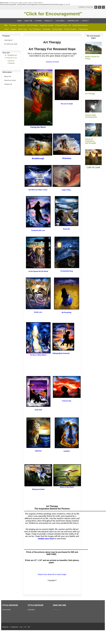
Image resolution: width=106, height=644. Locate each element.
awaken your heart (46, 539)
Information (31, 610)
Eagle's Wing (66, 190)
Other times (23, 29)
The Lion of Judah (67, 104)
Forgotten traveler (47, 25)
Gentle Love (38, 312)
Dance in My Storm (67, 487)
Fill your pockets (70, 29)
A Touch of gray (61, 25)
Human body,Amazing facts (91, 116)
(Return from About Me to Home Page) (52, 574)
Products (49, 21)
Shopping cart (73, 21)
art (70, 25)
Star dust (22, 25)
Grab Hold (38, 410)
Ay (21, 627)
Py (29, 627)
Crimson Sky (66, 401)
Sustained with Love (38, 230)
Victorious (67, 158)
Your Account (6, 610)
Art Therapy (90, 94)
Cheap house (83, 29)
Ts (25, 627)
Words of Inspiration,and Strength (91, 141)
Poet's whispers (35, 29)
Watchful (38, 451)
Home (19, 21)
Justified (66, 451)
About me (28, 21)
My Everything (67, 312)
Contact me (8, 84)
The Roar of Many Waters (38, 355)
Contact (85, 21)
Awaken (14, 29)
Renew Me (66, 229)
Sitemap (38, 21)
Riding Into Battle (38, 489)
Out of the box (33, 25)
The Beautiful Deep (67, 271)
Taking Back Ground (61, 353)
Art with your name (11, 44)
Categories (60, 21)
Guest (7, 29)
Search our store (10, 80)
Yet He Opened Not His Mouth (38, 271)
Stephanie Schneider (52, 62)
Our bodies (47, 29)
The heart (13, 25)
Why (6, 25)
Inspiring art (8, 40)
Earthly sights (58, 29)
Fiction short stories (80, 25)
